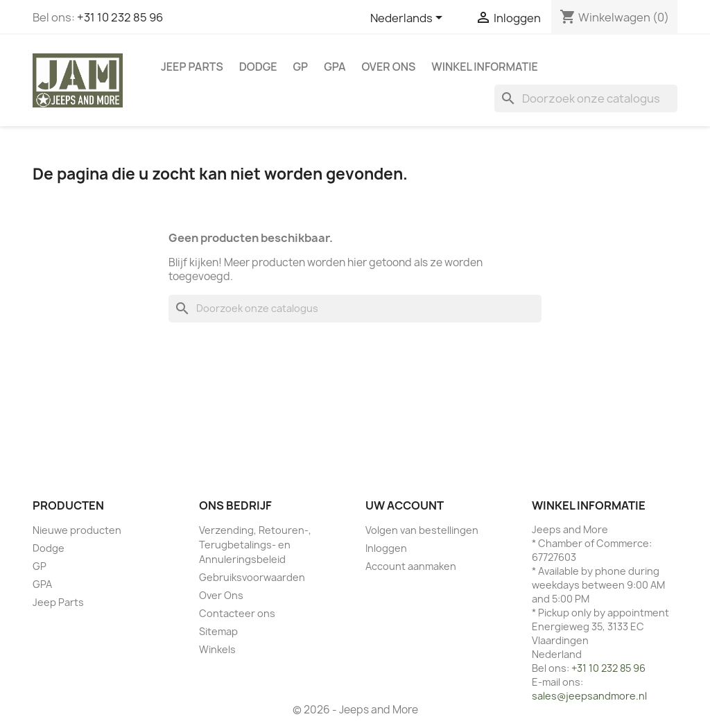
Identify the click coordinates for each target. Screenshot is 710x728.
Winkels (217, 649)
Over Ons (389, 67)
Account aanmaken (411, 566)
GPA (335, 67)
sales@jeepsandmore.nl (589, 696)
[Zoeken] (586, 98)
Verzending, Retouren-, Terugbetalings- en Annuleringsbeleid (255, 545)
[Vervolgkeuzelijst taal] (409, 19)
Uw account (405, 505)
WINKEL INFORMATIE (485, 67)
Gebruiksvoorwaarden (252, 577)
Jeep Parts (192, 67)
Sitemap (218, 631)
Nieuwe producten (77, 530)
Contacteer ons (237, 613)
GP (301, 67)
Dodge (258, 67)
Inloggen (386, 548)
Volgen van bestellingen (422, 530)
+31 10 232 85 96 (120, 17)
